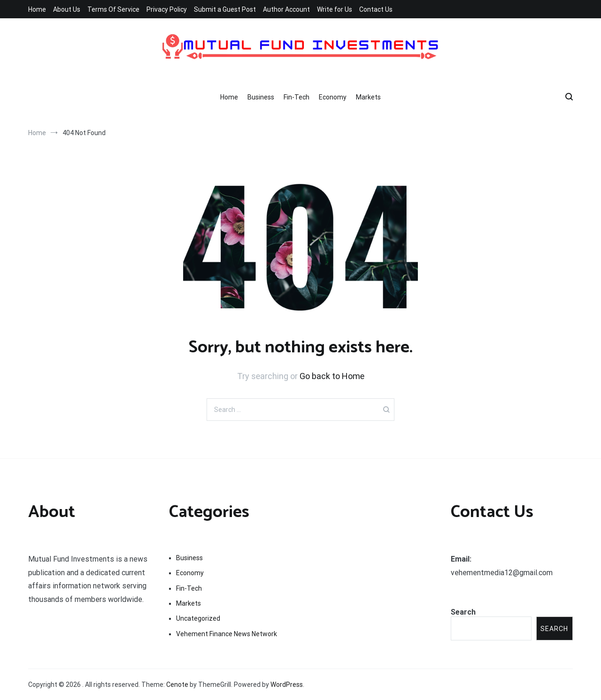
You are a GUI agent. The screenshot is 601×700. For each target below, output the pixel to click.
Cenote (177, 685)
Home (37, 9)
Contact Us (376, 9)
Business (261, 97)
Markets (368, 97)
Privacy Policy (167, 9)
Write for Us (335, 9)
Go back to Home (332, 376)
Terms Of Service (113, 9)
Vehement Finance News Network (227, 634)
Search (463, 612)
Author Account (286, 9)
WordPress (287, 685)
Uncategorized (198, 618)
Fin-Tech (297, 97)
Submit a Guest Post (225, 9)
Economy (333, 97)
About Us (67, 9)
